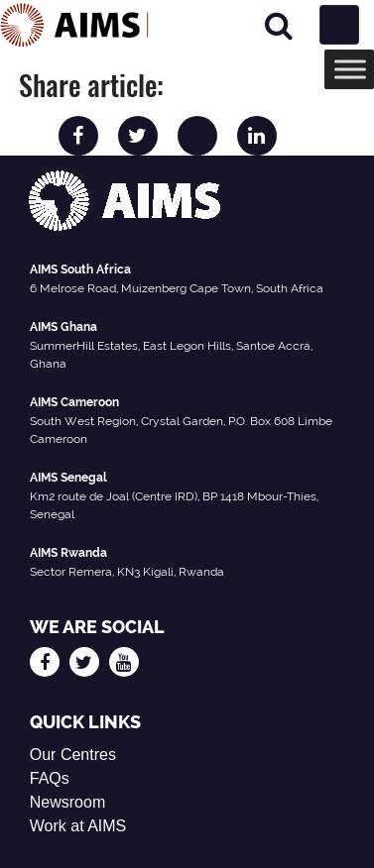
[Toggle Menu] (350, 69)
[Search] (279, 25)
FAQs (50, 778)
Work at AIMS (78, 826)
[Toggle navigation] (339, 25)
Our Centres (73, 755)
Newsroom (67, 802)
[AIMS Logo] (74, 25)
